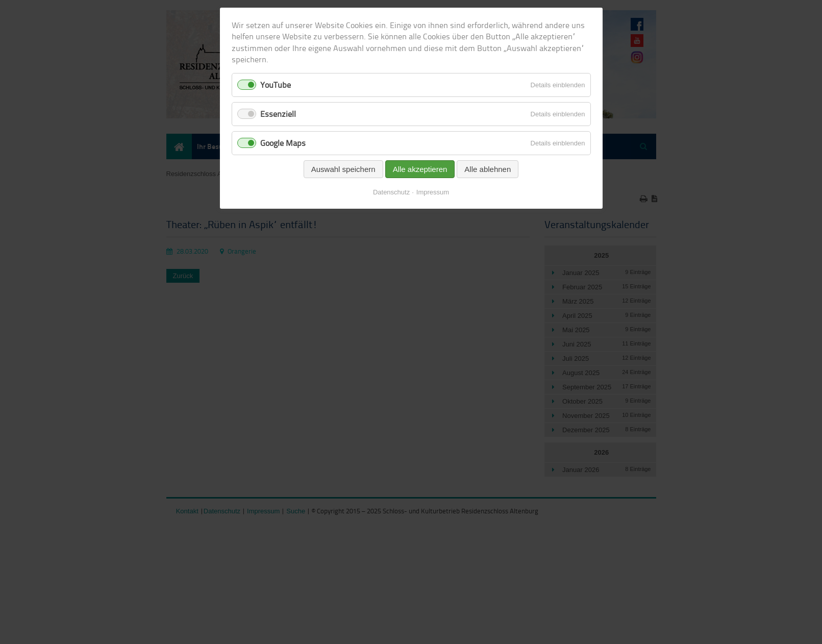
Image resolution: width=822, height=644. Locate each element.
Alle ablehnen (488, 169)
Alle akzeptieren (420, 169)
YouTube (276, 85)
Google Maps (283, 143)
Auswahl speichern (343, 169)
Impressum (433, 192)
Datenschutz (391, 192)
